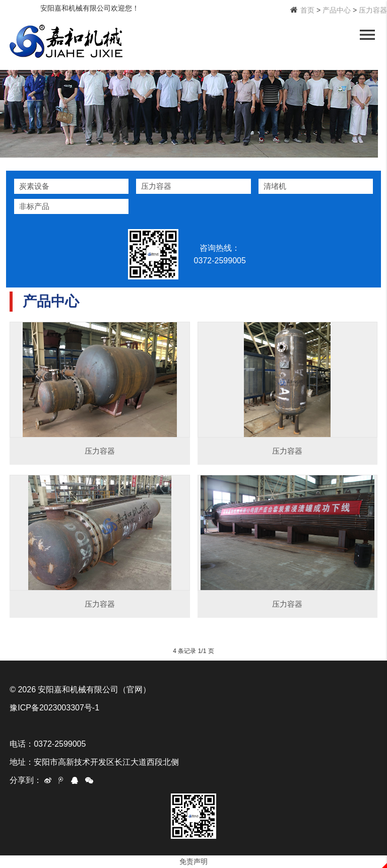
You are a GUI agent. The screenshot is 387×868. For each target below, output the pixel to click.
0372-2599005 (224, 261)
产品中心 (337, 10)
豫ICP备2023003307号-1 (54, 708)
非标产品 (34, 206)
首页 (307, 10)
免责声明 (193, 861)
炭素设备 (34, 186)
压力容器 (373, 10)
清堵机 (275, 186)
